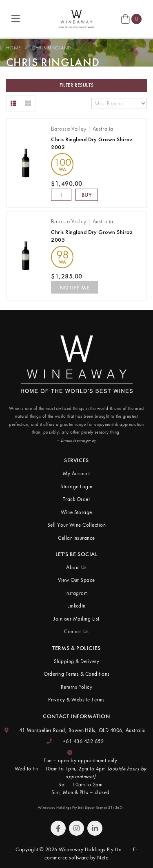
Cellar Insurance (76, 538)
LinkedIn (76, 606)
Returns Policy (77, 687)
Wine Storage (76, 512)
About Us (76, 567)
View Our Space (76, 580)
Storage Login (76, 486)
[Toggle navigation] (16, 19)
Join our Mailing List (76, 619)
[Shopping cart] (131, 18)
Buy (87, 195)
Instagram (76, 593)
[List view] (14, 103)
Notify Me (74, 287)
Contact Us (76, 631)
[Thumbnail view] (28, 103)
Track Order (76, 499)
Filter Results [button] (76, 85)
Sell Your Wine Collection (76, 525)
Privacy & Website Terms (76, 700)
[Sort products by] (119, 103)
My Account (76, 473)
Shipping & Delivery (76, 661)
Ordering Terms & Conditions (77, 674)
